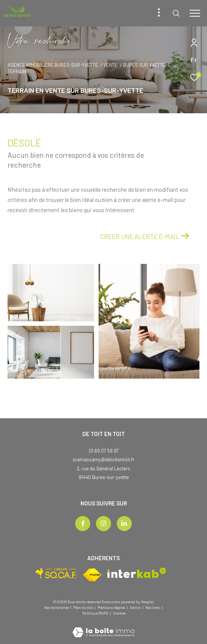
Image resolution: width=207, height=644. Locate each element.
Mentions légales (112, 607)
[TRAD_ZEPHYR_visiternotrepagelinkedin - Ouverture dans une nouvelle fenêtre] (124, 524)
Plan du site (83, 607)
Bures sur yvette (144, 65)
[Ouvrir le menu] (195, 13)
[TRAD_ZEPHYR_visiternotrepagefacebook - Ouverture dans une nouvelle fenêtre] (83, 524)
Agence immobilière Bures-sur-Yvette (53, 65)
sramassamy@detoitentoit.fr (103, 459)
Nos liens (153, 607)
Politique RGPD (95, 613)
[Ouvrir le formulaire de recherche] (176, 13)
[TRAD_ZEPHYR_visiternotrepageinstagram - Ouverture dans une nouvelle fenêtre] (103, 524)
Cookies (119, 613)
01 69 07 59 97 (104, 451)
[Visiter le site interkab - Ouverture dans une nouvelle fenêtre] (137, 573)
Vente (110, 65)
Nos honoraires (56, 607)
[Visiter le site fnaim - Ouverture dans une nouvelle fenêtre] (92, 575)
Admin (136, 607)
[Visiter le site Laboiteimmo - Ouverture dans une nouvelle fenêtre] (103, 627)
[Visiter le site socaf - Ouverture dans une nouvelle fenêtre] (56, 573)
